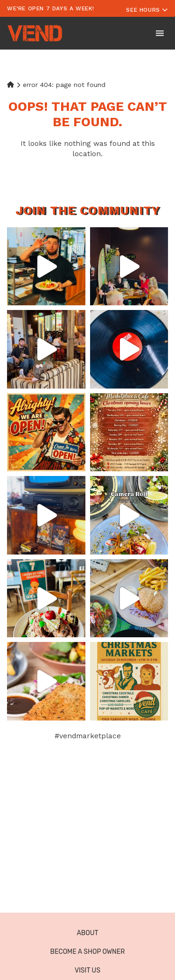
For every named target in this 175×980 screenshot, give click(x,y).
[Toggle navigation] (147, 8)
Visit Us (87, 970)
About (87, 933)
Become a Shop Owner (88, 952)
